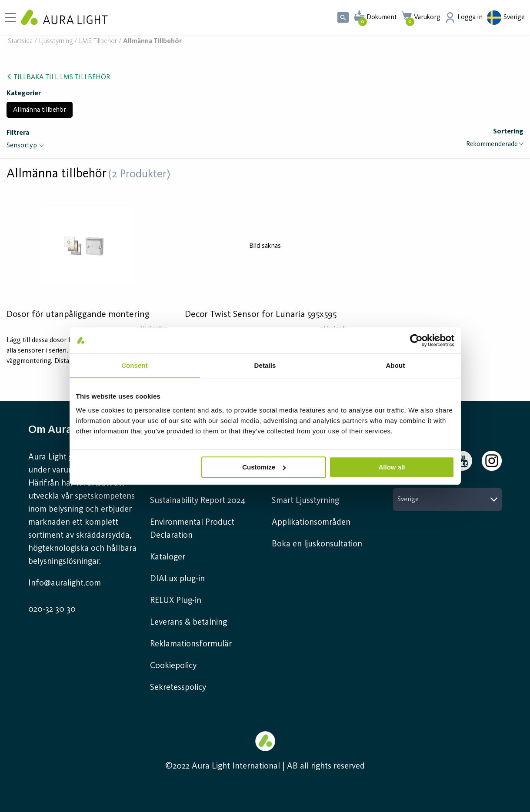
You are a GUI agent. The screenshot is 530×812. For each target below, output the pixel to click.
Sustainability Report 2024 (198, 501)
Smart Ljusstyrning (305, 501)
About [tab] (396, 365)
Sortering (508, 132)
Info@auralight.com (65, 583)
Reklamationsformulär (191, 644)
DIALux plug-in (177, 579)
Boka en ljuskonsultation (317, 544)
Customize (264, 467)
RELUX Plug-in (176, 601)
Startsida (20, 42)
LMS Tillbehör (98, 42)
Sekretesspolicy (178, 688)
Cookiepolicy (173, 666)
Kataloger (168, 557)
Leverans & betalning (188, 622)
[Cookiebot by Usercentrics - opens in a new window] (416, 340)
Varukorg (427, 17)
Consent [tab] (135, 365)
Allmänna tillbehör (40, 110)
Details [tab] (265, 365)
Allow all (392, 467)
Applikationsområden (311, 522)
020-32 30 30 (52, 609)
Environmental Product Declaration (192, 529)
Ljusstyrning (56, 42)
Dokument (382, 17)
